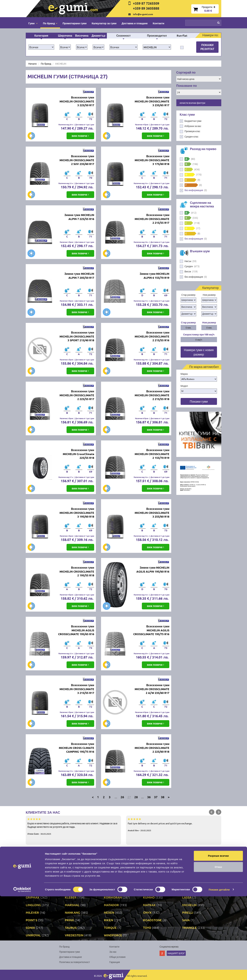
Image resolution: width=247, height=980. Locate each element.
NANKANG (72, 912)
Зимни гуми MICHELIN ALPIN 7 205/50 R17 (79, 276)
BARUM (188, 867)
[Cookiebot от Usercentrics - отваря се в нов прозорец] (22, 973)
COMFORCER (113, 875)
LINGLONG (33, 905)
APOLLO (32, 867)
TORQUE (110, 928)
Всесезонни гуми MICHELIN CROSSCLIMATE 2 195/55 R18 (77, 571)
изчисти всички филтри (193, 103)
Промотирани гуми (75, 23)
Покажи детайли (219, 973)
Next (219, 812)
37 (156, 797)
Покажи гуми (199, 401)
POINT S (31, 920)
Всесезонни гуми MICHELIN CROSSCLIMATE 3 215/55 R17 (77, 689)
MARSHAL (72, 905)
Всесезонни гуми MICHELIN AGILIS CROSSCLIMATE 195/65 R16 (76, 630)
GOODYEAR (191, 890)
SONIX (30, 928)
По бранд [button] (50, 23)
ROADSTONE (152, 920)
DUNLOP (110, 882)
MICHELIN (189, 905)
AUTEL (148, 867)
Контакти (159, 23)
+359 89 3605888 (146, 8)
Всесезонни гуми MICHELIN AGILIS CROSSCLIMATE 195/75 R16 (151, 630)
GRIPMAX (33, 897)
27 (129, 797)
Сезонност (123, 35)
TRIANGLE (189, 928)
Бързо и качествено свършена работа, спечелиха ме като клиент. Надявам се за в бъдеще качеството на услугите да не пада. (73, 826)
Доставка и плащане (135, 23)
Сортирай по (186, 72)
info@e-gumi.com (143, 14)
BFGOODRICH (36, 875)
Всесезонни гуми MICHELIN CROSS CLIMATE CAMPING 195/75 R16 (77, 748)
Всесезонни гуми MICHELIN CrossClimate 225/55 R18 (78, 454)
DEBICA (70, 882)
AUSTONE (111, 867)
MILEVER (32, 912)
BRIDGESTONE (75, 875)
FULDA (31, 890)
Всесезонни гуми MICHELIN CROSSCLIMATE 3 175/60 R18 (152, 160)
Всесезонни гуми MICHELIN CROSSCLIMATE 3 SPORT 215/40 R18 (77, 336)
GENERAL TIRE (75, 890)
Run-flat (182, 35)
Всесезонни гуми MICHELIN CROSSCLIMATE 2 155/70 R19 (152, 454)
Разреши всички (218, 939)
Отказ (218, 951)
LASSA (187, 897)
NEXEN (109, 912)
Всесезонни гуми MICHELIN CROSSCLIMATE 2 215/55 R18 (152, 395)
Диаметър (98, 35)
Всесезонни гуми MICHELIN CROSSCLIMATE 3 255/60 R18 (152, 513)
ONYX (147, 912)
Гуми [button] (33, 23)
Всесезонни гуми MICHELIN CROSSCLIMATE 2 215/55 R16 (152, 336)
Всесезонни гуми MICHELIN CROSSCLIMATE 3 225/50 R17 (77, 101)
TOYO (147, 928)
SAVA (186, 920)
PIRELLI (188, 912)
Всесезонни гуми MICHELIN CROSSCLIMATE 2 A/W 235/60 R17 (152, 689)
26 (122, 797)
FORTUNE (189, 882)
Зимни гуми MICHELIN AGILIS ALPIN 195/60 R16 (153, 569)
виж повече (80, 136)
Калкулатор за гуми (104, 23)
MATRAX (149, 905)
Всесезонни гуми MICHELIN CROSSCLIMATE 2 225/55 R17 (77, 395)
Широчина (65, 35)
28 (136, 797)
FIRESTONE (151, 882)
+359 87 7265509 (146, 3)
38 (163, 797)
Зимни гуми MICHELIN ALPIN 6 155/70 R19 (154, 276)
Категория (41, 35)
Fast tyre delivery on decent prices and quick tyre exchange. (174, 824)
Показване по (187, 85)
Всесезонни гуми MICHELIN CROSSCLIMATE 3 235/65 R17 (152, 101)
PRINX (69, 920)
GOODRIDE (151, 890)
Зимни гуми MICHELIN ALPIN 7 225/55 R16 (79, 217)
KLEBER (71, 897)
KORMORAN (113, 897)
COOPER (188, 875)
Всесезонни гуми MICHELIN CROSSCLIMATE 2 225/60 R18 (152, 748)
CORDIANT (33, 882)
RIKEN (108, 920)
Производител (157, 35)
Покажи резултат (207, 47)
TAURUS (71, 928)
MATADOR (111, 905)
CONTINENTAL (153, 875)
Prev (212, 812)
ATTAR (69, 867)
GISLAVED (111, 890)
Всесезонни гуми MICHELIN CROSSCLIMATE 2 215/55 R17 (152, 219)
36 (149, 797)
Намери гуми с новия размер (199, 352)
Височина (82, 35)
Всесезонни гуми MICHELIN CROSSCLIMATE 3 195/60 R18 (77, 513)
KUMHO (149, 897)
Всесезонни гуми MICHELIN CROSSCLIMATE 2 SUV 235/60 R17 (77, 160)
